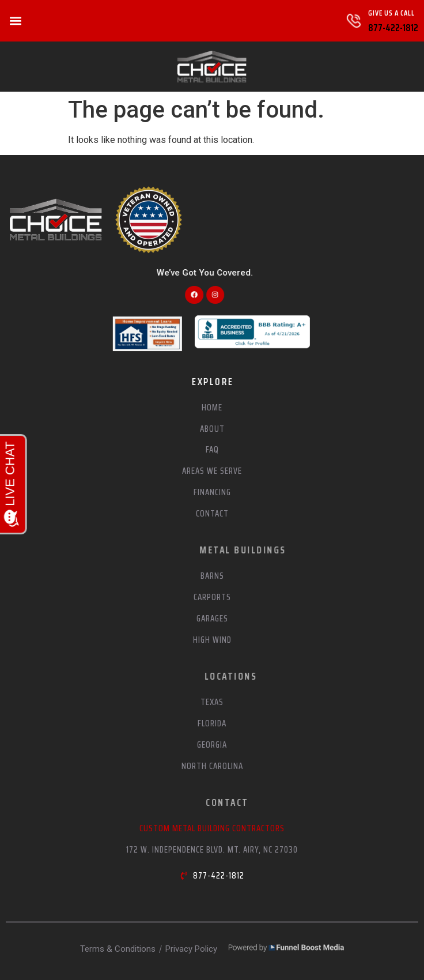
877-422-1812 (393, 28)
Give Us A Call (391, 13)
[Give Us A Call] (354, 21)
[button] (15, 21)
